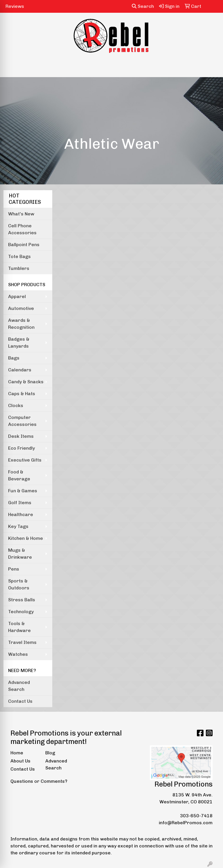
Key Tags (18, 526)
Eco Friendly (21, 448)
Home (17, 753)
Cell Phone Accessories (22, 229)
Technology (21, 612)
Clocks (16, 405)
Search (143, 6)
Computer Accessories (22, 421)
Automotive (21, 308)
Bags (14, 358)
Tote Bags (19, 256)
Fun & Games (23, 491)
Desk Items (21, 436)
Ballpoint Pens (24, 245)
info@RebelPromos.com (186, 823)
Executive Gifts (25, 460)
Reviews (15, 6)
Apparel (17, 296)
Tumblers (19, 268)
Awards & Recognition (21, 324)
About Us (20, 761)
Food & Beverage (19, 475)
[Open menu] (211, 69)
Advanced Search (19, 686)
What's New (21, 214)
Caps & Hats (22, 394)
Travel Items (22, 642)
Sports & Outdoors (19, 584)
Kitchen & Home (26, 538)
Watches (18, 654)
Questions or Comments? (39, 781)
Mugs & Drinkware (20, 554)
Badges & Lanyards (19, 343)
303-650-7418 (196, 816)
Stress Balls (22, 600)
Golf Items (20, 503)
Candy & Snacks (26, 382)
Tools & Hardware (19, 627)
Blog (50, 753)
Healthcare (21, 514)
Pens (14, 569)
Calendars (20, 370)
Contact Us (20, 701)
